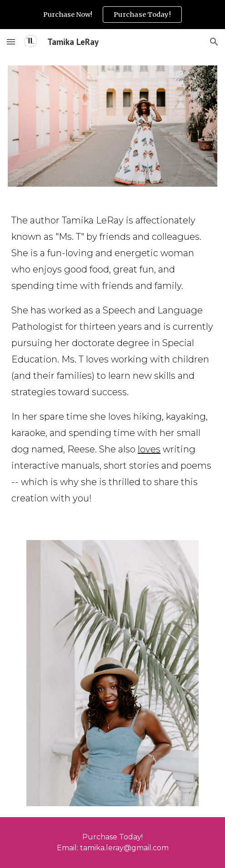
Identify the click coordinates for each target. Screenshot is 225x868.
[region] (112, 15)
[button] (11, 42)
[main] (112, 363)
